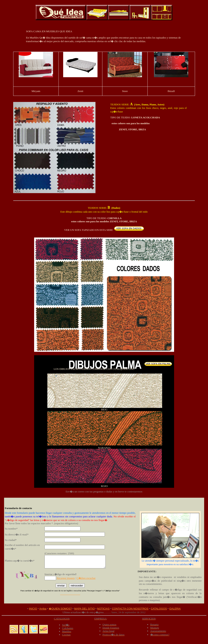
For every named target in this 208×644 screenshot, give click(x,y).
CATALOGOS (159, 609)
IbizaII (171, 91)
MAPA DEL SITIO (84, 609)
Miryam (36, 91)
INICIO (33, 609)
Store (125, 91)
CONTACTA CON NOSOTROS (130, 609)
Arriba (43, 609)
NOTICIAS (103, 609)
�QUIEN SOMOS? (60, 609)
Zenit (80, 91)
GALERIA (175, 609)
